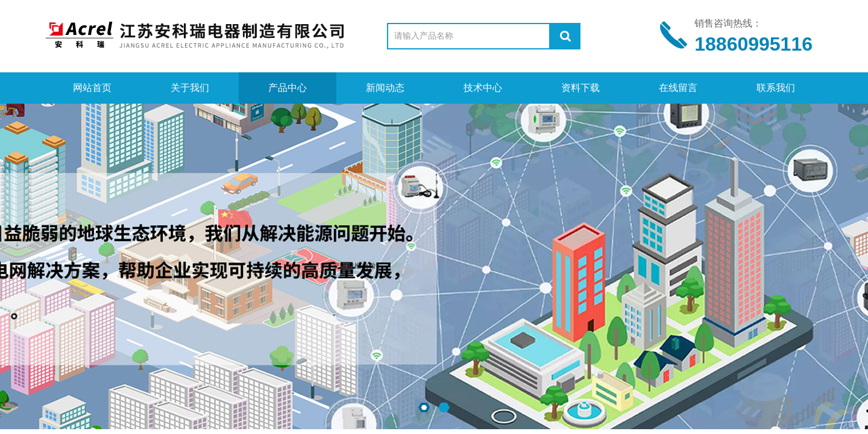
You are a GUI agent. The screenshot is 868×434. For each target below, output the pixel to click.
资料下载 (580, 88)
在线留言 (678, 88)
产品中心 (288, 88)
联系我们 (776, 88)
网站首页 (92, 88)
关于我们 (190, 88)
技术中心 (483, 88)
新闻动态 (385, 88)
